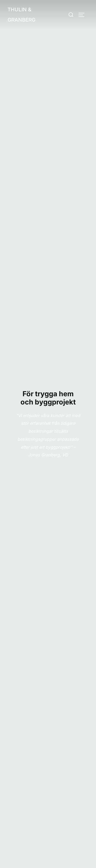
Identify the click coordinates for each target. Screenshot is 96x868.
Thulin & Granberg (22, 15)
